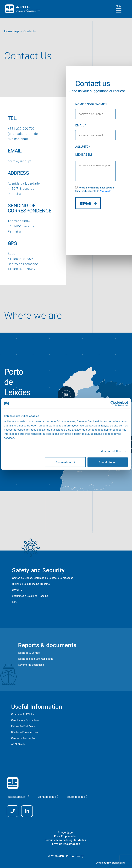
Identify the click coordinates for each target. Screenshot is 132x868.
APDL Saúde (18, 744)
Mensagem (84, 155)
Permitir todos (108, 462)
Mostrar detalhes (111, 451)
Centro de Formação (23, 738)
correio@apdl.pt (20, 161)
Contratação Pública (23, 714)
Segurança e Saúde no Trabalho (30, 596)
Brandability (118, 863)
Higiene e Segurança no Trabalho (31, 584)
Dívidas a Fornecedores (25, 732)
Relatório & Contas (29, 653)
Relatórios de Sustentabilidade (36, 659)
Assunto (83, 147)
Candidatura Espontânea (25, 720)
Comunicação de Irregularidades (65, 840)
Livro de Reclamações (66, 844)
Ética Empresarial (65, 836)
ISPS (15, 602)
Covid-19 (17, 590)
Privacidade (105, 191)
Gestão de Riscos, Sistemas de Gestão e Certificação (43, 578)
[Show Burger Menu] (119, 9)
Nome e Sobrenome (91, 104)
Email (81, 125)
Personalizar (65, 462)
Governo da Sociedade (31, 665)
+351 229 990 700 (21, 129)
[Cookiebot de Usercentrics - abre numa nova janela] (113, 404)
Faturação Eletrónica (23, 726)
